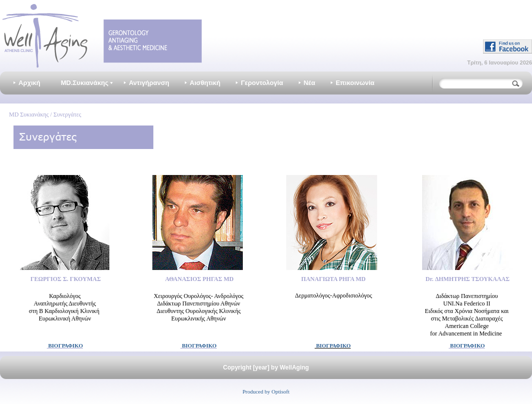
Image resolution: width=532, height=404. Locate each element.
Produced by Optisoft (266, 391)
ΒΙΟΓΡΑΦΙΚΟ (65, 345)
